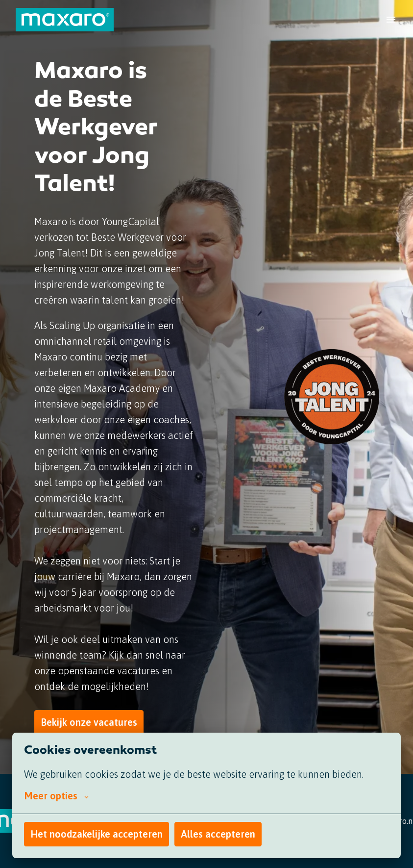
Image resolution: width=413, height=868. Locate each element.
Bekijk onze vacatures (89, 722)
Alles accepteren (218, 834)
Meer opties (56, 796)
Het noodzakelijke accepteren (97, 834)
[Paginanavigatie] (391, 20)
